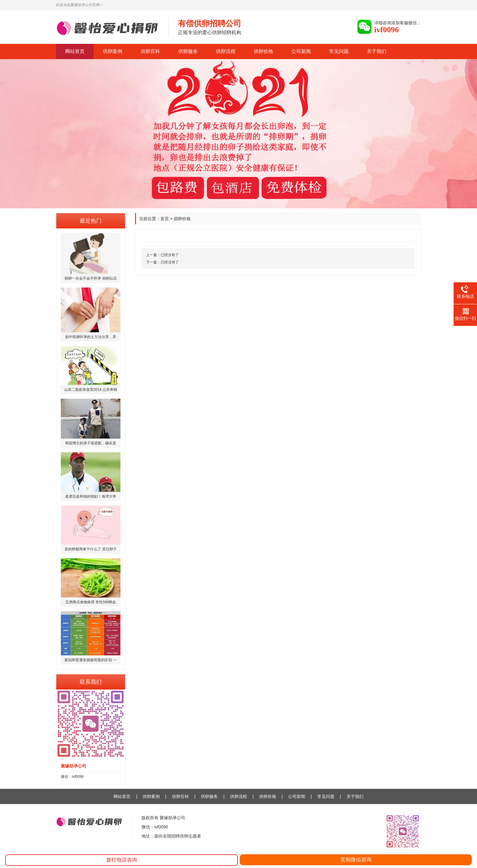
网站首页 (75, 51)
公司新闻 (301, 51)
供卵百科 (150, 51)
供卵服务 (188, 51)
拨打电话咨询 (122, 860)
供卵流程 (226, 51)
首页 (165, 219)
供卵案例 (113, 51)
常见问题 (339, 51)
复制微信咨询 (356, 860)
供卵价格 (263, 51)
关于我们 (377, 51)
